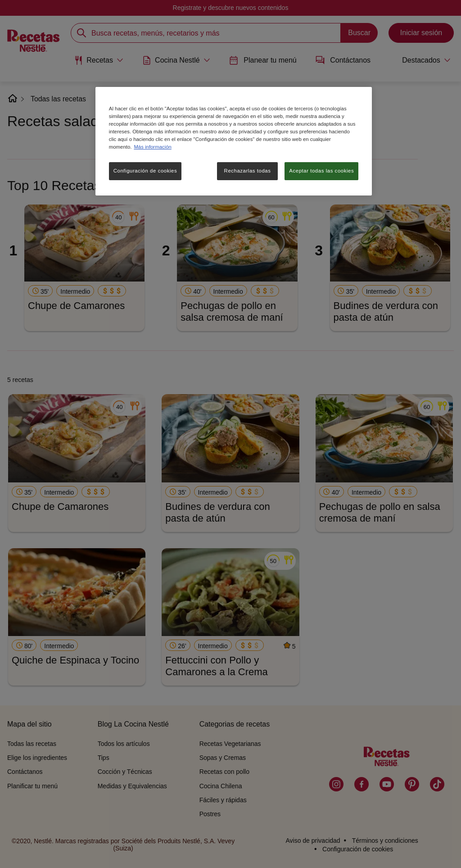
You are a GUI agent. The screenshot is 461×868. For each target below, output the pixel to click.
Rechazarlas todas (248, 171)
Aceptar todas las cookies (321, 171)
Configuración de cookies (145, 171)
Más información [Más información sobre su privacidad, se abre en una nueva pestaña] (152, 147)
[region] (234, 141)
